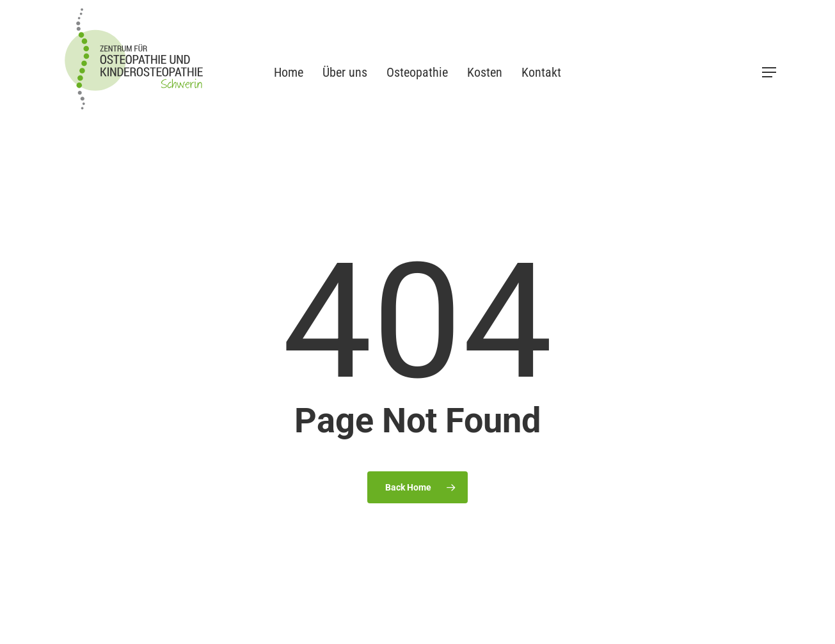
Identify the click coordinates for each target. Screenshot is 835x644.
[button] (770, 73)
